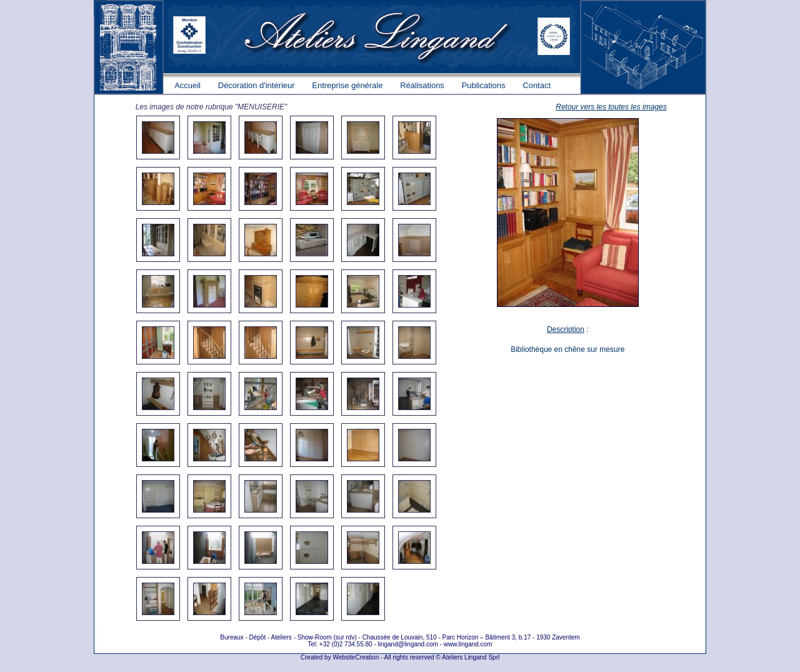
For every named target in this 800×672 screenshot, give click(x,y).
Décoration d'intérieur (257, 85)
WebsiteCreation (356, 657)
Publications (484, 85)
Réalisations (422, 85)
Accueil (187, 85)
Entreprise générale (347, 85)
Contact (537, 85)
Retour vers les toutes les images (611, 107)
